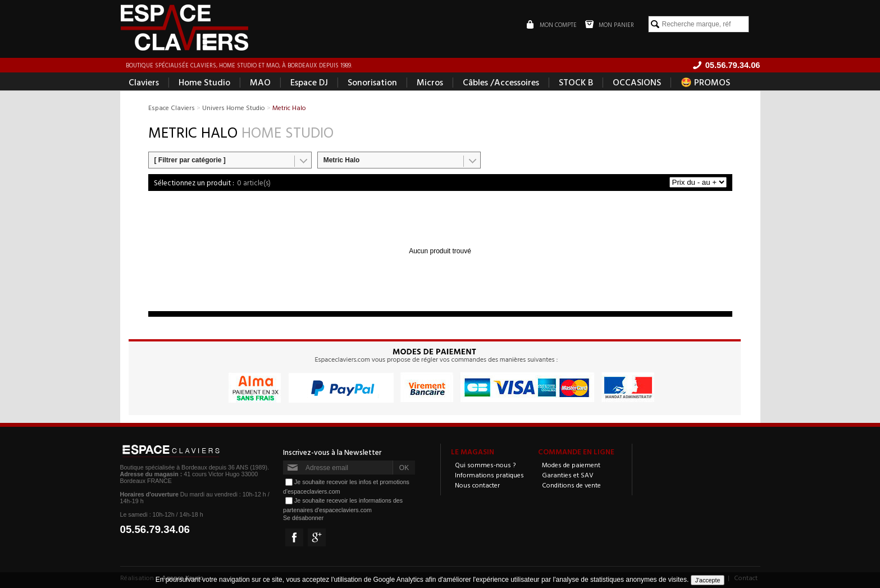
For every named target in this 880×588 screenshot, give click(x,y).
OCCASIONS (637, 82)
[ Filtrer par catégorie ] (190, 160)
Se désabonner (303, 518)
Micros (430, 82)
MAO (260, 82)
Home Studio (204, 82)
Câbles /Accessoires (501, 82)
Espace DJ (309, 82)
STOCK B (576, 82)
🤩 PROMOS (705, 82)
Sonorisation (372, 82)
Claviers (144, 82)
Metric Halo (342, 160)
